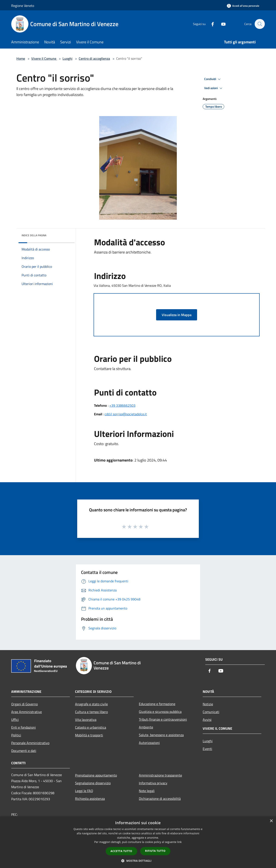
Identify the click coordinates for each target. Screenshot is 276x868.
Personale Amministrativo (30, 743)
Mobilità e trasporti (89, 735)
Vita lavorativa (86, 720)
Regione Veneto (23, 6)
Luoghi (67, 58)
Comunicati (211, 712)
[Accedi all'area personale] (243, 6)
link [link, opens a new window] (180, 842)
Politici (16, 735)
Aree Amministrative (27, 712)
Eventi (207, 749)
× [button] (271, 821)
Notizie (208, 704)
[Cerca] (260, 24)
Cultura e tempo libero (91, 712)
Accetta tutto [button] (121, 851)
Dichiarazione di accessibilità (160, 799)
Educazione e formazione (157, 704)
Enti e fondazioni (24, 727)
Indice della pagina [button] (34, 235)
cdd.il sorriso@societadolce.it (126, 414)
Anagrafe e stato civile (91, 704)
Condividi (213, 79)
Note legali (147, 791)
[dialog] (138, 842)
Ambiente (146, 727)
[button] (138, 861)
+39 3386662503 (122, 405)
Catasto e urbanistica (91, 727)
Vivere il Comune (44, 58)
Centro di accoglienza (94, 58)
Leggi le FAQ (84, 791)
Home (21, 58)
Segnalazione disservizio (93, 783)
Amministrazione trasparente (160, 775)
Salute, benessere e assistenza (161, 735)
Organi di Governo (24, 704)
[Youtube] (221, 24)
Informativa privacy (153, 783)
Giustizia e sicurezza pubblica (160, 712)
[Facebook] (210, 24)
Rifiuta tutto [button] (155, 851)
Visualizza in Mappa (177, 315)
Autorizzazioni (149, 743)
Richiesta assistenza (90, 799)
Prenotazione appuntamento (96, 775)
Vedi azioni (214, 88)
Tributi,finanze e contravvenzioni (163, 719)
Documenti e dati (24, 751)
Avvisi (207, 720)
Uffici (15, 720)
